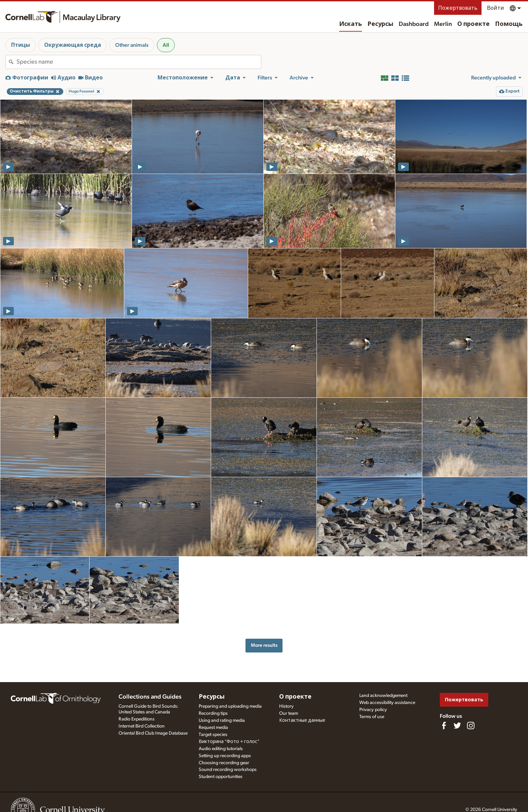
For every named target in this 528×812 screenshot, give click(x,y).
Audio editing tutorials (221, 749)
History (286, 706)
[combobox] (139, 62)
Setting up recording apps (225, 756)
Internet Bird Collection (142, 726)
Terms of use (372, 717)
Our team (289, 713)
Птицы (21, 45)
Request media (213, 728)
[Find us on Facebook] (444, 726)
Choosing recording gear (224, 763)
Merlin (443, 24)
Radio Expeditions (137, 719)
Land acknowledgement (383, 696)
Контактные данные (302, 720)
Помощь (509, 24)
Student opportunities (221, 777)
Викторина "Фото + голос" (229, 742)
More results (264, 645)
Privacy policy (373, 710)
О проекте (473, 24)
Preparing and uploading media (230, 706)
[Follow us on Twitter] (457, 726)
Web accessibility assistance (387, 703)
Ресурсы (380, 24)
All (166, 45)
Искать (351, 24)
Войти (496, 8)
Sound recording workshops (228, 770)
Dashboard (414, 24)
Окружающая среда (73, 45)
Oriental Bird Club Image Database (153, 733)
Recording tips (213, 713)
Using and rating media (222, 720)
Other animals (132, 45)
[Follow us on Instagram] (471, 726)
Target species (213, 735)
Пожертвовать (458, 8)
